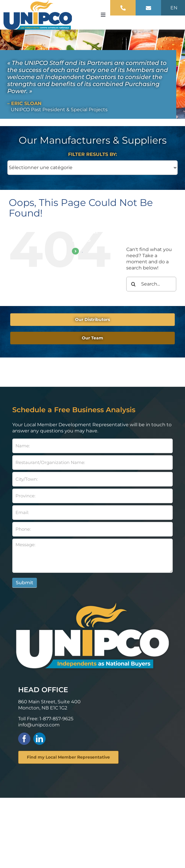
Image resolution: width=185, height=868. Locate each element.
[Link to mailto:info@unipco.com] (148, 8)
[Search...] (151, 284)
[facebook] (24, 739)
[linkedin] (39, 739)
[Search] (134, 284)
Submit (25, 583)
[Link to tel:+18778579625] (123, 8)
